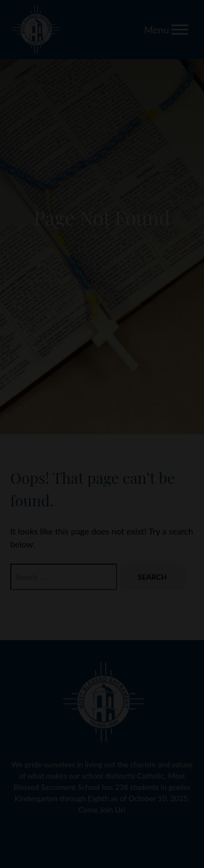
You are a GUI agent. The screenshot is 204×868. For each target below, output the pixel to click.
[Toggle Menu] (180, 29)
